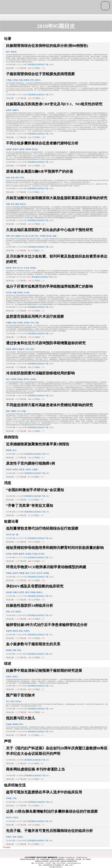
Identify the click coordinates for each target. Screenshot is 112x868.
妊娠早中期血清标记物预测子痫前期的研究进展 (44, 671)
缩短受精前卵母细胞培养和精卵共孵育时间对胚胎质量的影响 (55, 548)
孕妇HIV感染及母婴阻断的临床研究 (35, 586)
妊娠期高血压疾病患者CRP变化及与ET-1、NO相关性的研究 (54, 104)
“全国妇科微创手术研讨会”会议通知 (35, 490)
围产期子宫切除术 (20, 695)
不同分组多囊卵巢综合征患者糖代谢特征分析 (42, 143)
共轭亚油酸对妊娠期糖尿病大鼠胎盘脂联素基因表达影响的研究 (57, 198)
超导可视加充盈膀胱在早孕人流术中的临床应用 (44, 792)
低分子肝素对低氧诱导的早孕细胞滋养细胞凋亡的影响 (49, 286)
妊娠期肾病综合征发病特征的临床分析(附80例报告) (47, 46)
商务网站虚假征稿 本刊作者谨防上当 (35, 769)
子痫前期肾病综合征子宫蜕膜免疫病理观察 (40, 74)
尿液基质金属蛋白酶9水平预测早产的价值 (39, 171)
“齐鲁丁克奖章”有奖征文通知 (30, 506)
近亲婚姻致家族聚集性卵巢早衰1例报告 (38, 444)
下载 (47, 65)
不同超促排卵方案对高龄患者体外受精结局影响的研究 (49, 405)
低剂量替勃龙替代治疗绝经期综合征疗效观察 (42, 528)
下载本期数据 (6, 847)
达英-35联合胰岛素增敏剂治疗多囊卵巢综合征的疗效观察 (52, 811)
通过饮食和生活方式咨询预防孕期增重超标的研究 (46, 343)
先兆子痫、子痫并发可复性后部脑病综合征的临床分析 (49, 831)
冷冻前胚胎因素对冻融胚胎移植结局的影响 (40, 373)
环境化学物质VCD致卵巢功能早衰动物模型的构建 (46, 567)
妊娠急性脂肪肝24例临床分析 (30, 605)
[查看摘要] (32, 65)
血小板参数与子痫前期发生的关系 (33, 644)
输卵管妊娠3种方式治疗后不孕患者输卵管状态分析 (47, 625)
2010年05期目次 (56, 26)
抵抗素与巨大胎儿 (20, 718)
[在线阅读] (40, 65)
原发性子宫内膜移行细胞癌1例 (30, 463)
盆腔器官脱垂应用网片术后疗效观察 (35, 316)
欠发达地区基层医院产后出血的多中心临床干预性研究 (49, 230)
